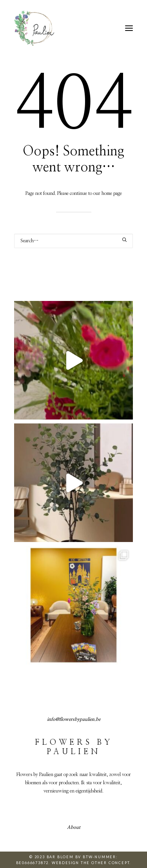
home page (112, 193)
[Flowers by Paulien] (34, 28)
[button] (129, 28)
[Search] (73, 241)
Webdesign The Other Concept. (91, 863)
